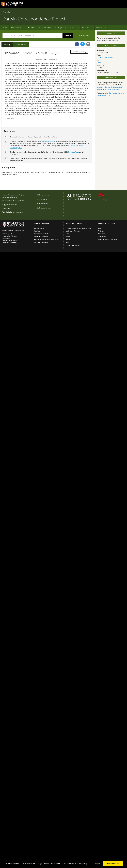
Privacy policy (7, 208)
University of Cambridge (12, 201)
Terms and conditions (9, 243)
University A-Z (7, 234)
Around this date (21, 45)
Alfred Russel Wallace (48, 141)
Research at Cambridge (106, 223)
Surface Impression (17, 212)
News (68, 237)
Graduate (37, 231)
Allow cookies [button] (113, 864)
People (60, 28)
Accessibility (7, 238)
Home (4, 12)
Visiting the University (73, 231)
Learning (72, 28)
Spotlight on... (102, 237)
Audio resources (43, 199)
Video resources (43, 204)
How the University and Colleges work (79, 228)
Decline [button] (97, 864)
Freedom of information (10, 241)
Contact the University (10, 236)
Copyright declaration (9, 205)
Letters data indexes (44, 208)
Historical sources (43, 195)
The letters (31, 28)
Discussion (101, 234)
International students (41, 234)
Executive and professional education (47, 240)
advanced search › (84, 36)
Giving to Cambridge (73, 245)
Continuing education (41, 237)
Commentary (46, 28)
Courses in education (41, 242)
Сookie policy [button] (81, 863)
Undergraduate (39, 228)
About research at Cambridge (107, 240)
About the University (74, 223)
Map (67, 234)
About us (99, 28)
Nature (100, 62)
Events (68, 240)
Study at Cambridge (42, 223)
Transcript (7, 45)
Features (101, 231)
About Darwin (16, 28)
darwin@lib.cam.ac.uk (10, 197)
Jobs (68, 242)
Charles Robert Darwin (105, 57)
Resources (86, 28)
